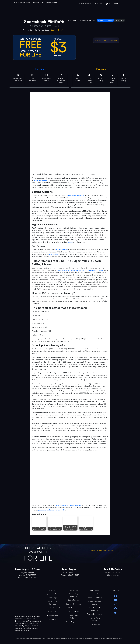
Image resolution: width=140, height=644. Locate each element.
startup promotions (61, 250)
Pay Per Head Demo (52, 594)
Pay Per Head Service (94, 594)
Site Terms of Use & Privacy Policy (76, 637)
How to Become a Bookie (95, 603)
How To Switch (52, 616)
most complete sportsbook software (68, 505)
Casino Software (73, 612)
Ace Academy (85, 20)
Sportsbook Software (73, 604)
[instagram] (115, 596)
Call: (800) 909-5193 (85, 3)
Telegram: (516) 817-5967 (27, 575)
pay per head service (40, 180)
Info (94, 20)
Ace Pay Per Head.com (76, 196)
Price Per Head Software (94, 609)
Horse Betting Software (74, 617)
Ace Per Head (60, 637)
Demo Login (119, 20)
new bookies (54, 254)
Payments (62, 20)
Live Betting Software (73, 622)
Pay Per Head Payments (52, 603)
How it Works (73, 20)
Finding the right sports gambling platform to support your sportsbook (80, 270)
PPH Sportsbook (74, 608)
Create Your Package (105, 20)
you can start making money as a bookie (52, 510)
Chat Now (99, 3)
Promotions (53, 620)
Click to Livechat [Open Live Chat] (113, 575)
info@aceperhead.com (113, 573)
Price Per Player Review (94, 619)
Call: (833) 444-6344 (70, 573)
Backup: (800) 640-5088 (112, 41)
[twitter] (115, 612)
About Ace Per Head (52, 608)
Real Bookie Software (94, 614)
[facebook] (115, 608)
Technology (53, 598)
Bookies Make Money (95, 598)
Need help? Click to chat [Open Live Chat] (100, 41)
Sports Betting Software (73, 595)
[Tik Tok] (115, 604)
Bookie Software (73, 600)
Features (53, 20)
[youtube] (115, 600)
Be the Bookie (53, 612)
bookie (70, 242)
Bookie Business (95, 624)
